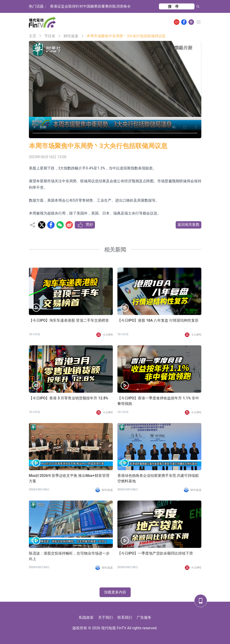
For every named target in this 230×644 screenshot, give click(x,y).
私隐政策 (86, 617)
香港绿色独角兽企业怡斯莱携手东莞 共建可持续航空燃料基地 (158, 478)
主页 (33, 36)
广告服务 (144, 617)
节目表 (50, 36)
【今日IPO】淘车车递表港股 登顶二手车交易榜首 (69, 320)
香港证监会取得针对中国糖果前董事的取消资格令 (90, 6)
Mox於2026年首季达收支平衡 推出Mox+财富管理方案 (69, 478)
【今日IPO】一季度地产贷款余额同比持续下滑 (155, 553)
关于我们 (105, 617)
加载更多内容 (115, 592)
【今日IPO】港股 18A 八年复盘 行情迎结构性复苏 (158, 320)
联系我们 (125, 617)
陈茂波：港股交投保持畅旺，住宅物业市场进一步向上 (69, 556)
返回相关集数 (188, 225)
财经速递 (71, 36)
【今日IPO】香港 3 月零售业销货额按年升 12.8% (69, 398)
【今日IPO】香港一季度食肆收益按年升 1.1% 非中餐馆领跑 (158, 401)
